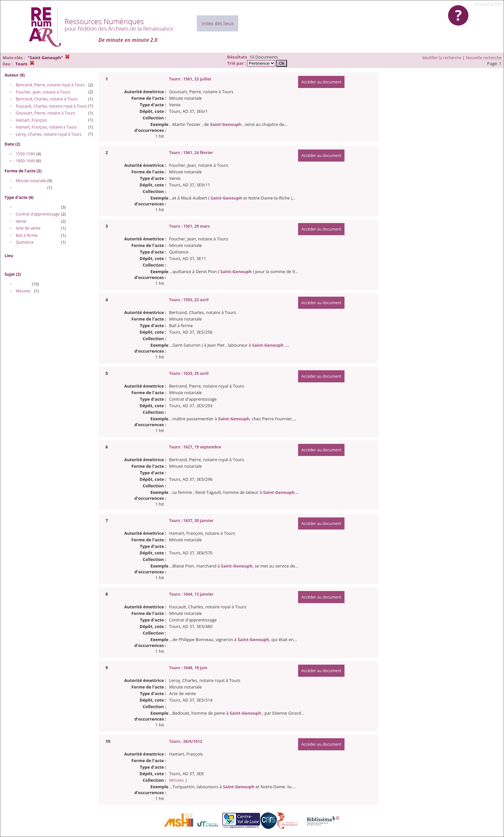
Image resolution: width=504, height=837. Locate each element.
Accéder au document (321, 82)
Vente (21, 221)
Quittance (25, 242)
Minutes (23, 291)
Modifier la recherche (442, 58)
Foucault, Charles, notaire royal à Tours (51, 106)
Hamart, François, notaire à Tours (46, 127)
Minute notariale (31, 181)
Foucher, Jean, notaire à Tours (43, 92)
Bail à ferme (27, 235)
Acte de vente (28, 228)
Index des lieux (218, 23)
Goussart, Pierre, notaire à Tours (45, 113)
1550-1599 (25, 154)
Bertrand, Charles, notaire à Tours (47, 99)
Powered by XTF (488, 4)
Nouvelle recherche (484, 58)
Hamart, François (31, 120)
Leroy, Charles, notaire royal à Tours (49, 134)
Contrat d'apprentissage (38, 214)
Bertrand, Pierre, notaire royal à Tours (50, 85)
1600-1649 (25, 161)
